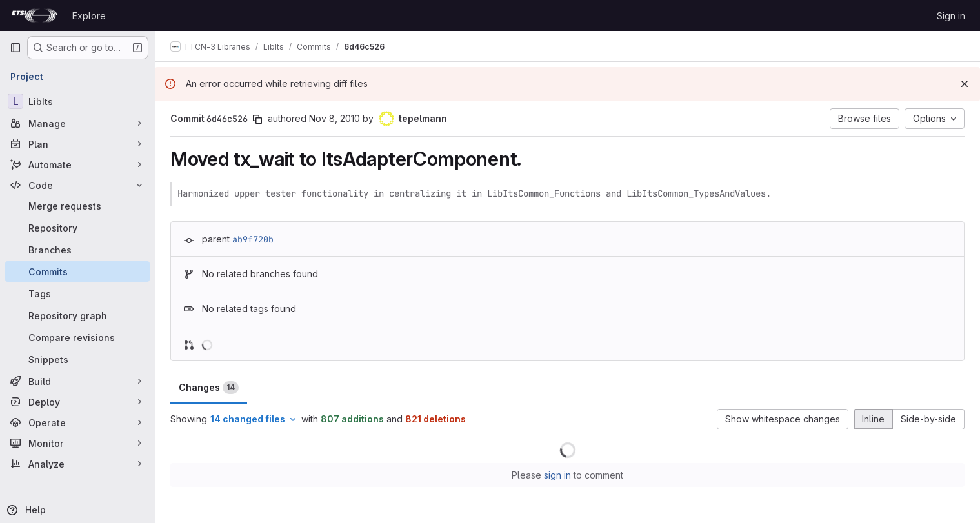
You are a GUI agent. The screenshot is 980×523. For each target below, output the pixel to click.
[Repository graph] (77, 315)
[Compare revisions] (77, 337)
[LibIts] (77, 101)
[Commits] (77, 271)
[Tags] (77, 293)
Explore (89, 16)
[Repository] (77, 228)
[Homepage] (35, 15)
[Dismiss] (965, 84)
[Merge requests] (77, 206)
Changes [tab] (209, 388)
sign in (557, 475)
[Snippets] (77, 359)
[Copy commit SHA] (257, 119)
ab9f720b (253, 239)
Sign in (951, 16)
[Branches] (77, 250)
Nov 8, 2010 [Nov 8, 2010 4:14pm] (335, 118)
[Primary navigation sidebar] (15, 48)
